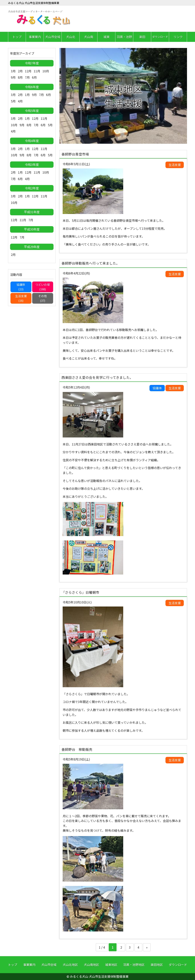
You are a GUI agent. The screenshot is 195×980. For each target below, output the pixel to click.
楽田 (142, 37)
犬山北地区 (70, 965)
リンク (178, 37)
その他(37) (43, 298)
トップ (17, 37)
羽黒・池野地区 (134, 965)
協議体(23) (21, 287)
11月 (37, 71)
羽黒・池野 (124, 37)
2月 (20, 71)
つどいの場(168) (43, 287)
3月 (13, 71)
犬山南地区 (91, 965)
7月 (27, 77)
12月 (28, 71)
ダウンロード (160, 37)
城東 (106, 37)
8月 (20, 77)
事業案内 (35, 37)
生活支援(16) (21, 298)
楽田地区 (157, 965)
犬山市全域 (53, 37)
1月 (27, 95)
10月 (46, 71)
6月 (34, 77)
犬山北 (71, 37)
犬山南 (89, 37)
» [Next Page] (147, 947)
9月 (13, 77)
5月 (13, 101)
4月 (20, 101)
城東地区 (111, 965)
